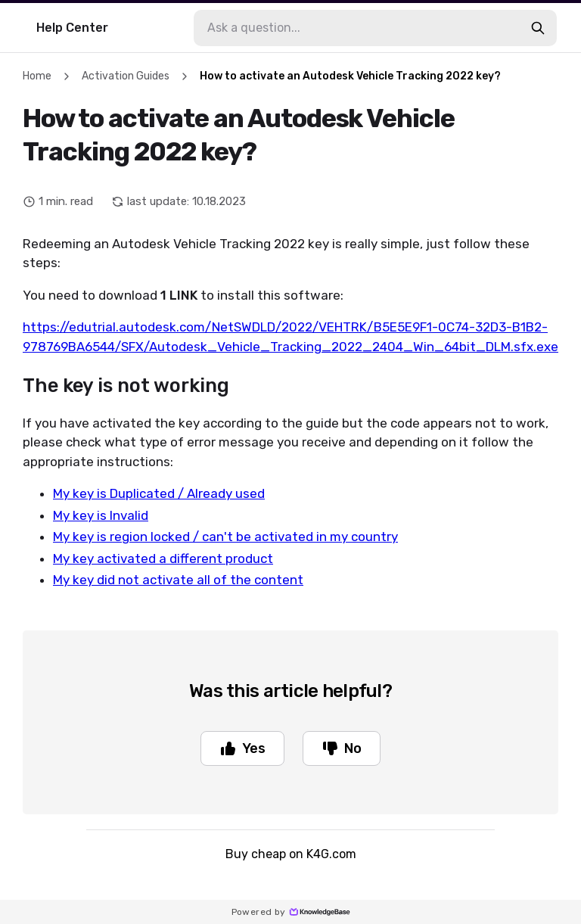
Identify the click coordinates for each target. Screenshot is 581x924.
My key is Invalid (101, 515)
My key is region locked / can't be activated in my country (225, 537)
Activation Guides (126, 76)
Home (37, 76)
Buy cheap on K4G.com (291, 854)
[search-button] (538, 28)
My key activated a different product (163, 558)
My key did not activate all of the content (178, 580)
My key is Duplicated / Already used (159, 493)
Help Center (72, 28)
